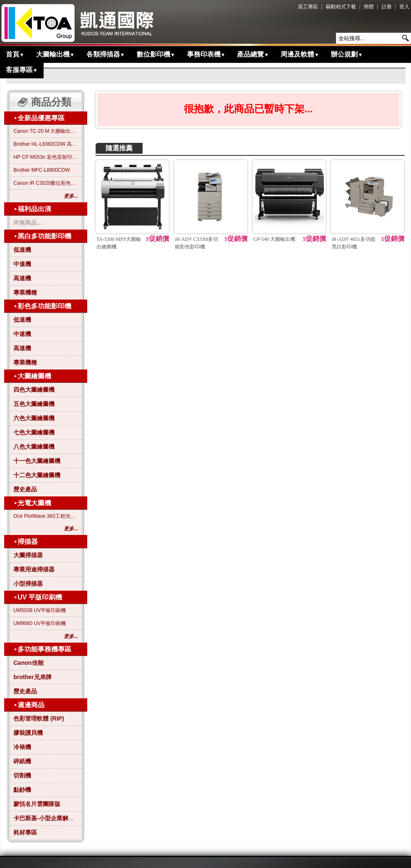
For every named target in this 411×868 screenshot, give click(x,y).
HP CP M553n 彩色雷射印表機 (46, 157)
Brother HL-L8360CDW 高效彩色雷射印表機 (46, 144)
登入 (404, 7)
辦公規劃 (347, 54)
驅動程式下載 (341, 7)
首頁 (15, 54)
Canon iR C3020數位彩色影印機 (46, 183)
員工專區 (308, 7)
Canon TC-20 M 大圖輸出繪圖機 (46, 131)
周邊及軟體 (300, 54)
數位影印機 (156, 54)
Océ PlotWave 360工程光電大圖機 (46, 516)
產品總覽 (253, 54)
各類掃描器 (106, 54)
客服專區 (22, 70)
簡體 (369, 7)
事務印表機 (206, 54)
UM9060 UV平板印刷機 (40, 623)
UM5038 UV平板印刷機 (40, 610)
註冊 (387, 7)
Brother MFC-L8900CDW (42, 170)
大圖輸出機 (55, 54)
